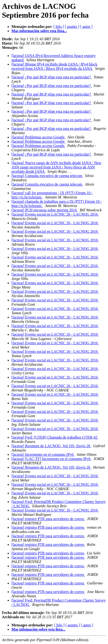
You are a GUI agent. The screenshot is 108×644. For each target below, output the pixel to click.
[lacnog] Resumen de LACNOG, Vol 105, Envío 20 (51, 446)
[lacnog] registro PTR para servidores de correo (48, 519)
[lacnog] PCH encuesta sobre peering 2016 (45, 210)
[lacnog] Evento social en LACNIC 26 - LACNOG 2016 (55, 214)
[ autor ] (86, 27)
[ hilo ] (59, 27)
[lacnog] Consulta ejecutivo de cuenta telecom (47, 176)
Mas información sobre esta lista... (39, 31)
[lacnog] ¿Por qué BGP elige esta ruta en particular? (52, 77)
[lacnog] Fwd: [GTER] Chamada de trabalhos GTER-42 (55, 437)
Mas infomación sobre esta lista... (38, 629)
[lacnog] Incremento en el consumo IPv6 (43, 454)
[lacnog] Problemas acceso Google (39, 137)
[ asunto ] (72, 27)
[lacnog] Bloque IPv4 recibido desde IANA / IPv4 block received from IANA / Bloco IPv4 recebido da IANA (54, 66)
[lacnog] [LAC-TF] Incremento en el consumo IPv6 (51, 459)
